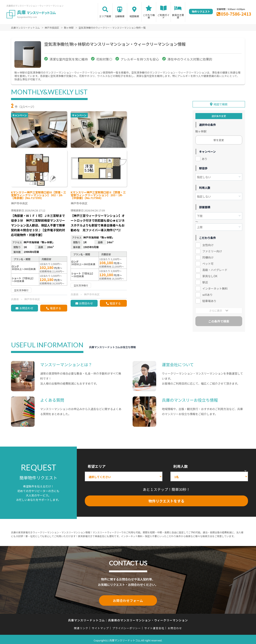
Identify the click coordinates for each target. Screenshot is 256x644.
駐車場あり (209, 300)
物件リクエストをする (166, 500)
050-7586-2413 (236, 14)
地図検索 (134, 16)
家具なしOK (210, 275)
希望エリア (97, 465)
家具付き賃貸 (178, 16)
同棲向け (208, 257)
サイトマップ (100, 626)
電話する (55, 308)
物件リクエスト (201, 12)
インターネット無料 (215, 287)
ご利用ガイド (163, 16)
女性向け (208, 244)
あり (205, 158)
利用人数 (180, 465)
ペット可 (208, 263)
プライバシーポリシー (126, 626)
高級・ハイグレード (215, 269)
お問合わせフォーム (128, 599)
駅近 (205, 281)
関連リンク (81, 626)
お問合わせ (26, 308)
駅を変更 (219, 139)
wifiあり (207, 294)
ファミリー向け (212, 250)
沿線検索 (120, 16)
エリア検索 (105, 16)
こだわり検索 (149, 16)
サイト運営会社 (154, 626)
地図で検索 (221, 103)
